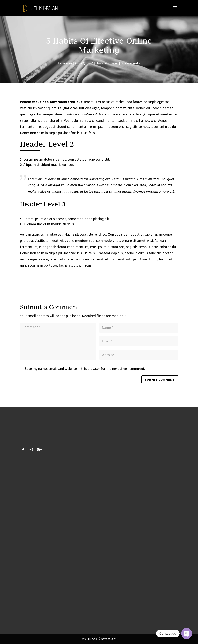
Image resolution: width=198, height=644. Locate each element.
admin (67, 63)
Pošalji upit (50, 611)
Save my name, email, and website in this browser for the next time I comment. (85, 368)
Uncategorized (107, 63)
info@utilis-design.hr (54, 514)
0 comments (130, 63)
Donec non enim (32, 133)
